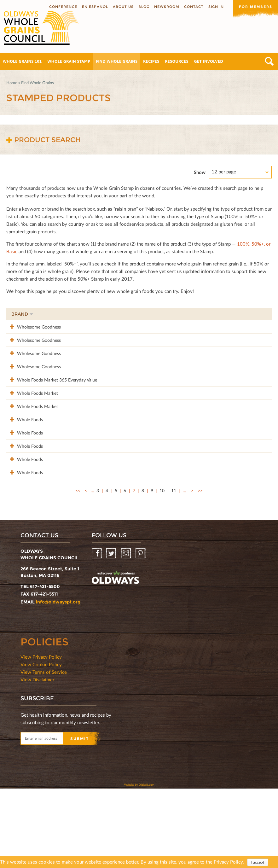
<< (78, 570)
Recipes (151, 61)
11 (174, 570)
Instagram (127, 633)
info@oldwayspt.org (58, 681)
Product (115, 314)
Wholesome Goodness (33, 326)
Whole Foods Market (32, 426)
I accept (258, 863)
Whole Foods (24, 466)
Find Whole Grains (117, 61)
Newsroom (167, 7)
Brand (22, 314)
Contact (194, 7)
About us (123, 7)
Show (200, 172)
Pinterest (141, 633)
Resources (177, 61)
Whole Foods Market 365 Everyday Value (51, 406)
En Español (95, 7)
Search (269, 61)
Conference (63, 7)
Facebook (97, 633)
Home (12, 83)
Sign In (216, 7)
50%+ (258, 314)
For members (256, 7)
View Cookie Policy (41, 744)
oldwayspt (115, 658)
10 (162, 570)
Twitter (112, 633)
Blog (144, 7)
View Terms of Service (44, 751)
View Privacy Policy (41, 736)
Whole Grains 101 (22, 61)
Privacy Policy (228, 862)
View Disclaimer (37, 759)
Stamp (200, 314)
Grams (230, 314)
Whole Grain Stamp (69, 61)
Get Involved (209, 61)
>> (200, 570)
